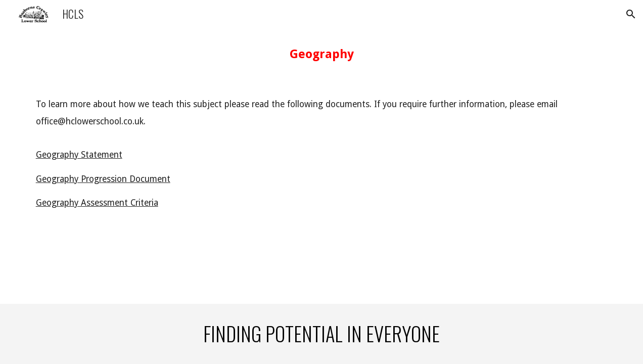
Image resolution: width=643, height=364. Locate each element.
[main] (322, 54)
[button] (631, 14)
